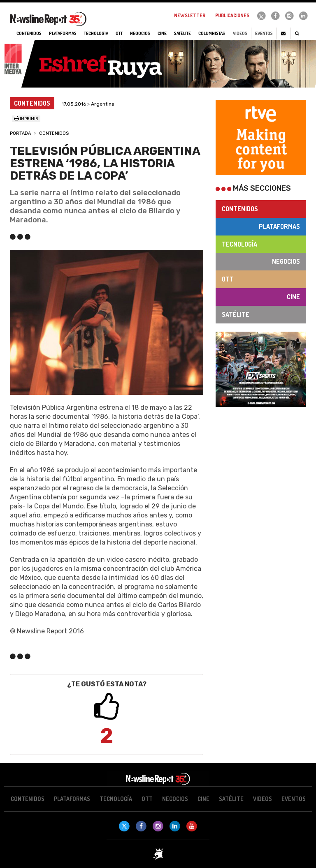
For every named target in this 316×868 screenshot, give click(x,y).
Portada (20, 133)
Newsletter (190, 15)
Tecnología (239, 244)
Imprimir (26, 119)
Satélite (236, 314)
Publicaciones (232, 15)
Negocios (286, 261)
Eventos (264, 33)
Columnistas (212, 33)
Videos (240, 33)
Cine (293, 297)
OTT (228, 279)
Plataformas (279, 226)
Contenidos (54, 133)
